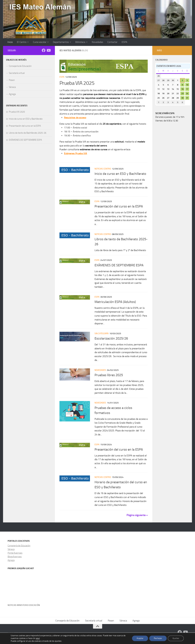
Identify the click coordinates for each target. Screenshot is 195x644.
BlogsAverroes (15, 557)
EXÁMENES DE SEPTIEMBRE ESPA (119, 265)
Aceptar (140, 638)
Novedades (97, 42)
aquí (38, 638)
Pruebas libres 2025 (109, 375)
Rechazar (158, 638)
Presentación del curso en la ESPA (119, 206)
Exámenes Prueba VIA (76, 153)
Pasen (12, 80)
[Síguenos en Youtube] (48, 50)
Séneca (12, 87)
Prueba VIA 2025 (77, 83)
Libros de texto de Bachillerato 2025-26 (28, 133)
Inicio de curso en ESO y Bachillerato (120, 174)
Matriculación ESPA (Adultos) (115, 302)
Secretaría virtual (17, 73)
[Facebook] (44, 50)
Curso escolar (40, 42)
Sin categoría (102, 334)
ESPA (124, 42)
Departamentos (61, 42)
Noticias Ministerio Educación (24, 605)
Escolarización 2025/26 (111, 338)
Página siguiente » (137, 515)
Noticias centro (103, 169)
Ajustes (176, 638)
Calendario (161, 60)
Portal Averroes (15, 553)
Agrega (12, 94)
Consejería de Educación (20, 66)
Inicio (10, 42)
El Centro (22, 42)
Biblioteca (80, 42)
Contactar (112, 42)
